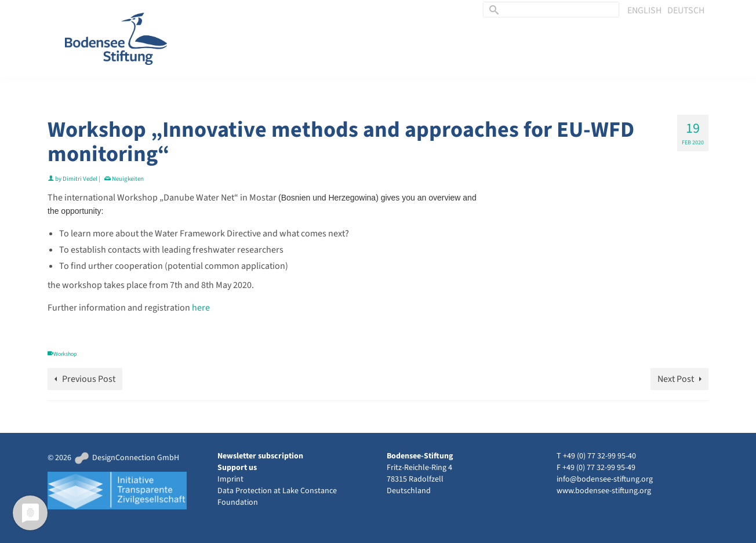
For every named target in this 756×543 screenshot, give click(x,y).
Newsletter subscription (260, 456)
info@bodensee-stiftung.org (605, 479)
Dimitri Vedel (80, 179)
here (201, 308)
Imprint (230, 479)
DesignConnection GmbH (126, 458)
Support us (237, 468)
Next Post (676, 379)
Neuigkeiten (128, 179)
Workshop (65, 354)
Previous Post (89, 379)
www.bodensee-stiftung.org (604, 491)
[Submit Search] (492, 10)
